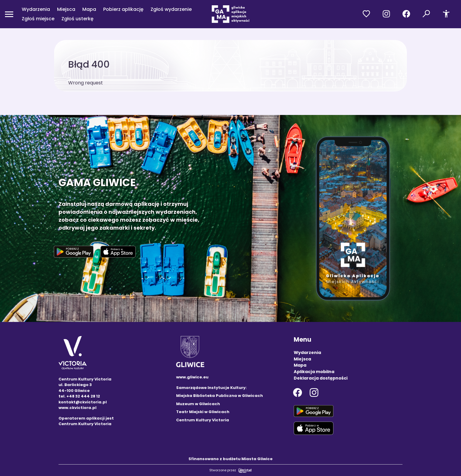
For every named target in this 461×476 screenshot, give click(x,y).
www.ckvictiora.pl (77, 408)
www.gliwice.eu (192, 377)
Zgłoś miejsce (38, 19)
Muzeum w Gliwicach (198, 404)
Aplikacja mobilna (314, 372)
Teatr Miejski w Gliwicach (203, 412)
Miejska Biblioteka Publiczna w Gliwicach (219, 396)
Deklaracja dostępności (321, 378)
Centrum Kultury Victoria (203, 420)
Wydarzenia (36, 9)
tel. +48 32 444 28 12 (79, 396)
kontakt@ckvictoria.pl (83, 402)
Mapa (89, 9)
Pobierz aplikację (123, 9)
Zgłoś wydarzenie (171, 9)
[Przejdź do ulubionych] (366, 14)
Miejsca (66, 9)
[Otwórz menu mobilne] (9, 14)
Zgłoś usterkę (77, 19)
